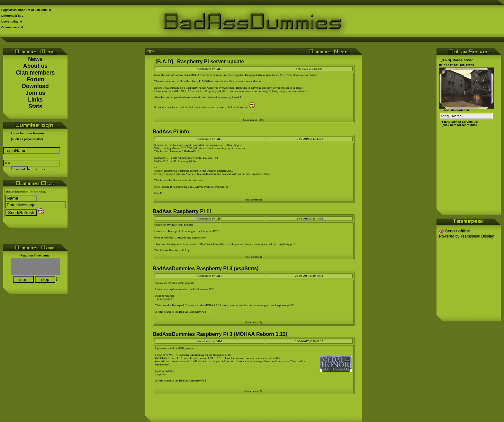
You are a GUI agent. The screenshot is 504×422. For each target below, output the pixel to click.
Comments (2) (254, 322)
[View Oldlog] (38, 192)
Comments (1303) (253, 120)
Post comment (253, 200)
